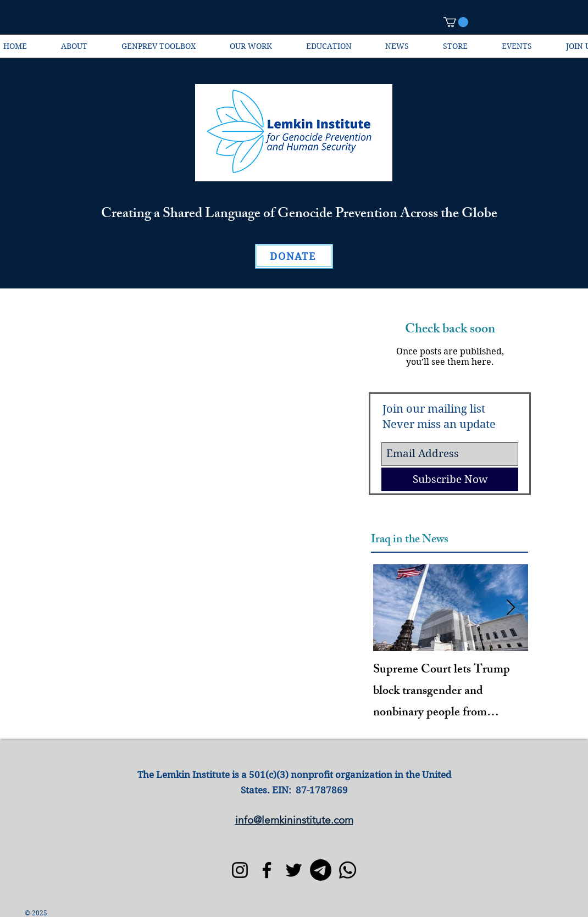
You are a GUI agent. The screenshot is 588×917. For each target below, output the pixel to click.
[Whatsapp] (348, 870)
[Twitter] (294, 870)
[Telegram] (321, 870)
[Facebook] (267, 870)
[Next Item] (511, 608)
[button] (456, 22)
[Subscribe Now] (450, 479)
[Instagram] (240, 870)
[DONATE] (294, 256)
